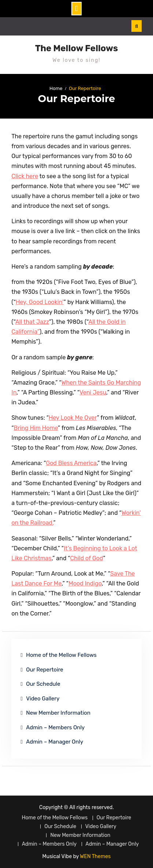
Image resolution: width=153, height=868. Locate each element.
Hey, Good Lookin (39, 302)
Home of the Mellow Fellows (61, 655)
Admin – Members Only (55, 727)
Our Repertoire (44, 670)
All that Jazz (32, 322)
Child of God (87, 558)
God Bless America (71, 463)
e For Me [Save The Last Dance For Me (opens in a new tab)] (50, 583)
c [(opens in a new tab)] (37, 583)
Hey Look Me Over (73, 418)
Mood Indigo (85, 583)
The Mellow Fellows (76, 48)
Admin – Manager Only (55, 742)
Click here (25, 176)
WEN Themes (95, 856)
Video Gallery (43, 699)
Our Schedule (43, 684)
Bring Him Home (36, 428)
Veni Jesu (93, 392)
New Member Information (58, 713)
